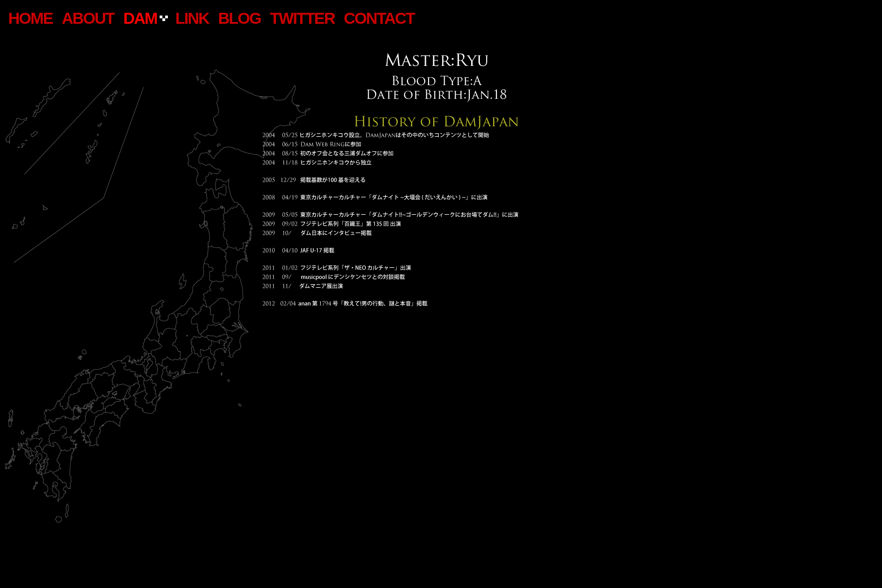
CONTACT (379, 18)
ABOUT (88, 18)
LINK (192, 18)
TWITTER (302, 18)
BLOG (239, 18)
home (30, 18)
